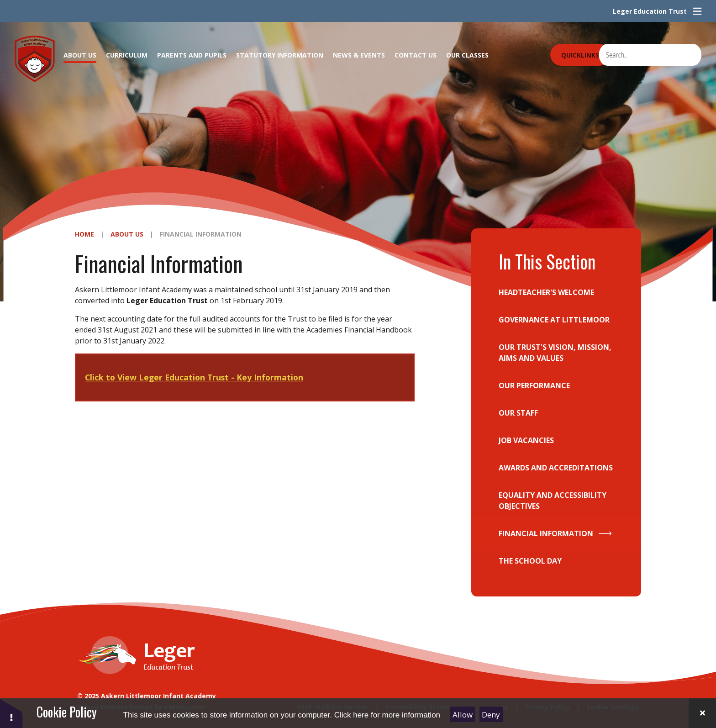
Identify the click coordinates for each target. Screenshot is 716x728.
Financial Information (201, 234)
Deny (491, 715)
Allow (463, 715)
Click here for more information (387, 715)
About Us (127, 234)
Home (84, 234)
